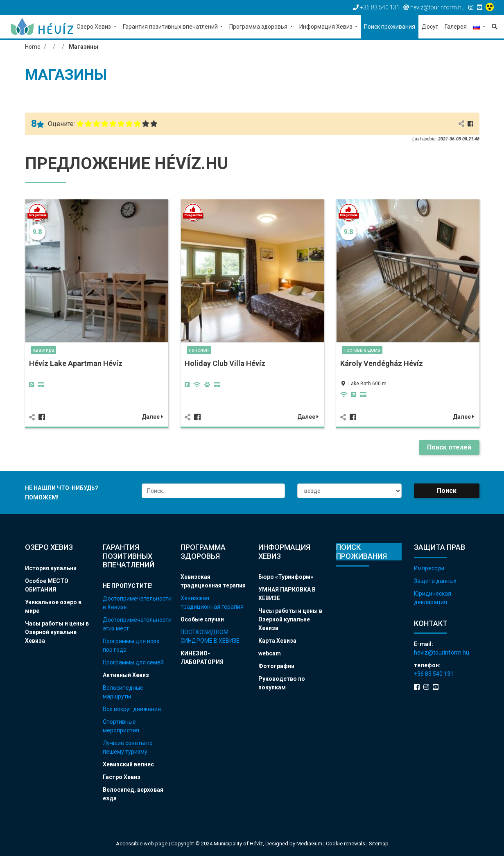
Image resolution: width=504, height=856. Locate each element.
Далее (152, 417)
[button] (479, 27)
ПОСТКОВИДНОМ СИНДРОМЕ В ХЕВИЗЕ (210, 636)
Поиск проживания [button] (390, 27)
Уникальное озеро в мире (53, 606)
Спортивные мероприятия (121, 726)
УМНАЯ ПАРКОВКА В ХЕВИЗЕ (287, 594)
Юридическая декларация (433, 598)
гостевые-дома (362, 350)
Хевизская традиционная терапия (213, 581)
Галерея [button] (456, 27)
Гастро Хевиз (122, 777)
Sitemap (379, 844)
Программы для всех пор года (131, 645)
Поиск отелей (449, 447)
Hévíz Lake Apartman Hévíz (76, 363)
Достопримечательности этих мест (136, 624)
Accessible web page (142, 844)
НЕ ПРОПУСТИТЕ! (128, 586)
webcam (270, 653)
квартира (44, 350)
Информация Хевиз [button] (327, 27)
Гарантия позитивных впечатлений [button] (171, 27)
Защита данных (435, 581)
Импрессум (429, 568)
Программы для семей (133, 662)
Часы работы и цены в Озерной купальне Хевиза (57, 632)
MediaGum (309, 844)
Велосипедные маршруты (123, 692)
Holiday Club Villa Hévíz (225, 363)
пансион (199, 350)
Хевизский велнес (128, 764)
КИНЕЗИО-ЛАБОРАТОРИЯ (202, 658)
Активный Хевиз (126, 675)
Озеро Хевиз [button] (94, 27)
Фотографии (276, 666)
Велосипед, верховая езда (133, 794)
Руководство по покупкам (282, 683)
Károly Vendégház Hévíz (382, 363)
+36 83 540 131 (434, 674)
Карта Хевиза (277, 641)
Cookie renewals (346, 844)
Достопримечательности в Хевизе (136, 603)
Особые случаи (202, 619)
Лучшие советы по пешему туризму (128, 747)
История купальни (51, 568)
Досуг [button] (430, 27)
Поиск (447, 491)
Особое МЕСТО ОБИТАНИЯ (47, 585)
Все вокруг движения (132, 709)
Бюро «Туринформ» (286, 577)
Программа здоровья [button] (259, 27)
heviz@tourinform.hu (442, 653)
